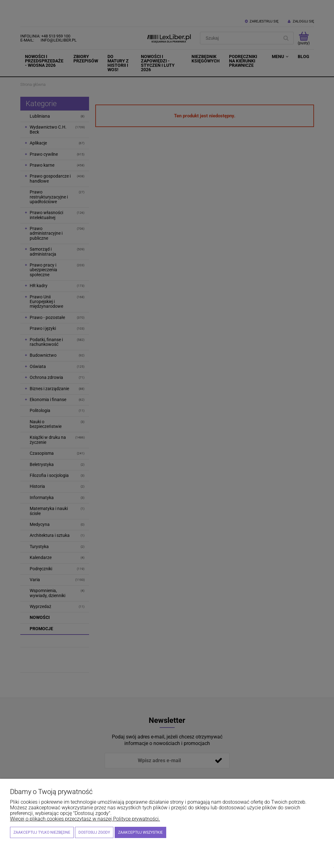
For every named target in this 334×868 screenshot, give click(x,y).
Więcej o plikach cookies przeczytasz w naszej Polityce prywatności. (85, 819)
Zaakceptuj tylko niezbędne (42, 832)
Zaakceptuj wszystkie (140, 832)
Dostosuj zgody (94, 832)
